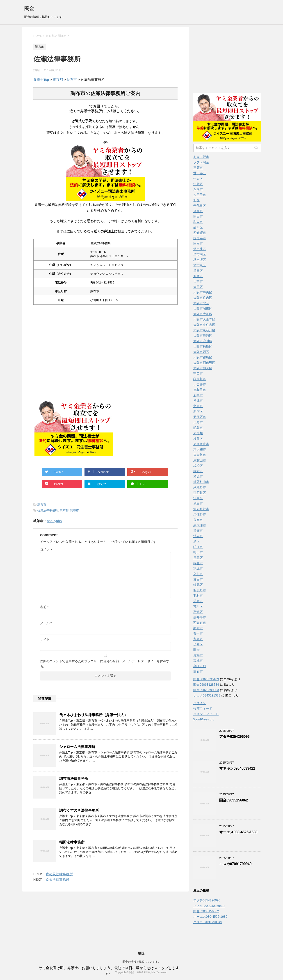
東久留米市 (201, 444)
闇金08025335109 (206, 679)
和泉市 (198, 222)
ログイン (200, 703)
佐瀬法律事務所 (48, 510)
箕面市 (198, 579)
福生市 (198, 563)
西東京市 (200, 623)
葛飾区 (198, 612)
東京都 (58, 80)
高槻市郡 (200, 666)
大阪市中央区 (203, 292)
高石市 (198, 671)
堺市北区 (200, 249)
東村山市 (200, 460)
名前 (44, 607)
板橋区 (198, 466)
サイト (45, 639)
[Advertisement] (68, 371)
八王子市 (200, 195)
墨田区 (198, 271)
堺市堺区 (200, 260)
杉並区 (198, 439)
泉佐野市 (200, 514)
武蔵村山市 (201, 482)
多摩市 (198, 276)
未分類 (198, 433)
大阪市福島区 (203, 346)
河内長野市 (201, 509)
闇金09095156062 (234, 800)
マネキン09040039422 (237, 768)
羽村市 (198, 596)
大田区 (198, 287)
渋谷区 (198, 536)
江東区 (198, 498)
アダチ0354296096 (234, 737)
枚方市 (198, 471)
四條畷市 (200, 233)
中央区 (198, 179)
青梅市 (198, 655)
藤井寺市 (200, 617)
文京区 (198, 406)
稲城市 (198, 569)
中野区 (198, 184)
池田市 (198, 504)
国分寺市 (200, 238)
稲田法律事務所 (72, 842)
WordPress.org (204, 719)
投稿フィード (203, 708)
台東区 (198, 211)
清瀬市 (198, 531)
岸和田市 (200, 390)
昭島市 (198, 428)
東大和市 (200, 449)
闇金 (29, 8)
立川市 (198, 574)
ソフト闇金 (201, 162)
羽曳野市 (200, 590)
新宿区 (198, 411)
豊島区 (198, 639)
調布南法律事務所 (74, 779)
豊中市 (198, 634)
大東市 (198, 281)
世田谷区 (200, 173)
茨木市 (198, 601)
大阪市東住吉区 (204, 325)
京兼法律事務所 (58, 880)
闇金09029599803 (206, 690)
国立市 (198, 244)
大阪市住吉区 (203, 298)
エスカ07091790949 (235, 864)
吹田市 (198, 216)
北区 (196, 200)
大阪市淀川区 (203, 341)
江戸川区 (200, 493)
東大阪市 (200, 455)
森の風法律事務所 (59, 874)
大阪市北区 (201, 303)
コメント (46, 549)
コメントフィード (206, 714)
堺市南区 (200, 254)
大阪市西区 (201, 352)
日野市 (198, 422)
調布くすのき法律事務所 (79, 810)
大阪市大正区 (203, 314)
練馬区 (198, 585)
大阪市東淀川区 (204, 330)
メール (46, 623)
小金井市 (200, 384)
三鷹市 (198, 168)
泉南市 (198, 520)
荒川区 (198, 606)
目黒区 (198, 558)
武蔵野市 (200, 487)
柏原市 (198, 476)
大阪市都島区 (203, 357)
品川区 (198, 227)
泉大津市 (200, 525)
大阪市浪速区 (203, 336)
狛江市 (198, 547)
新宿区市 (200, 417)
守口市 (198, 374)
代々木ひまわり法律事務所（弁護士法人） (94, 715)
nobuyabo (54, 521)
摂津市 (198, 401)
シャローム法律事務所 (77, 747)
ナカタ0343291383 (207, 695)
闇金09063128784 (206, 685)
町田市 (198, 552)
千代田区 (200, 206)
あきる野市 (201, 157)
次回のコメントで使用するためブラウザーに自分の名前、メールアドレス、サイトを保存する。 (105, 664)
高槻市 (198, 661)
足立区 (198, 644)
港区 (196, 541)
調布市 (72, 80)
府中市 (198, 395)
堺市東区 (200, 265)
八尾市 (198, 189)
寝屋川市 (200, 379)
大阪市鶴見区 (203, 368)
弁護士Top (41, 80)
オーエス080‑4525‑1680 (238, 832)
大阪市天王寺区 (204, 319)
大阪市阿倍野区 (204, 363)
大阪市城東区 (203, 309)
